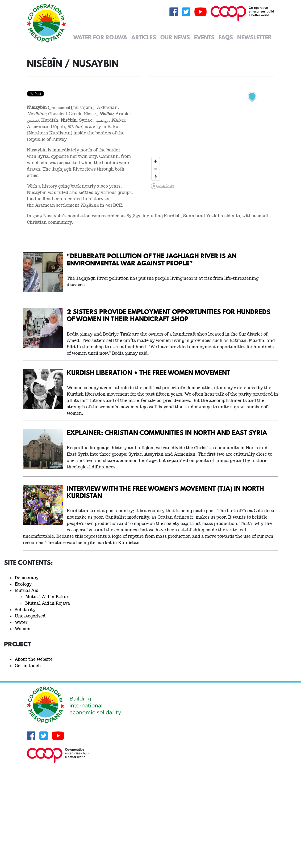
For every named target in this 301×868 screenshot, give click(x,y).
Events (204, 37)
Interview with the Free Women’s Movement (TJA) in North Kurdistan (165, 492)
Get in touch (28, 666)
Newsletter (254, 37)
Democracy (27, 578)
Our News (175, 37)
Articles (144, 37)
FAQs (226, 37)
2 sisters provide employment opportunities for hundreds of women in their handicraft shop (169, 315)
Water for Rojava (100, 37)
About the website (34, 659)
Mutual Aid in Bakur (47, 597)
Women (23, 629)
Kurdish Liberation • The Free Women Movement (148, 372)
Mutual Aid (27, 590)
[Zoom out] (156, 169)
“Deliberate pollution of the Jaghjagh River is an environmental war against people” (152, 259)
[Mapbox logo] (162, 186)
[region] (212, 124)
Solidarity (25, 610)
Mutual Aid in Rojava (48, 603)
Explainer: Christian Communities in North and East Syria (167, 432)
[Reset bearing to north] (156, 177)
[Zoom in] (156, 161)
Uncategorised (30, 616)
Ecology (23, 584)
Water (21, 622)
